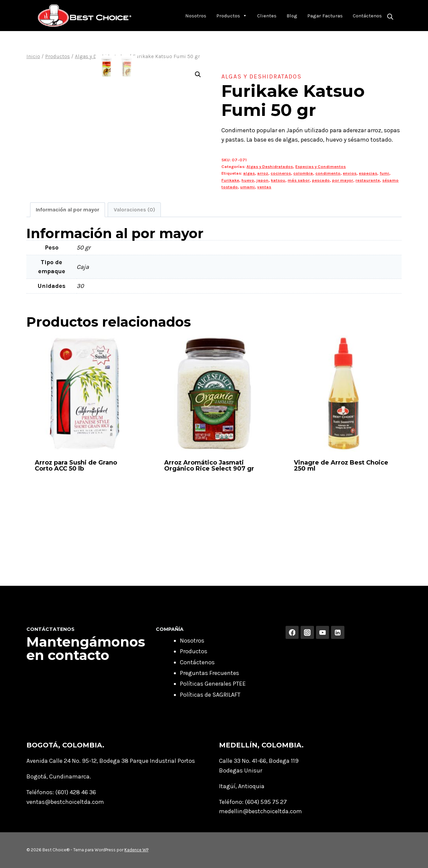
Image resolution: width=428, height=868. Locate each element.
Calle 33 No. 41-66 (243, 761)
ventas (264, 187)
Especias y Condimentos (320, 166)
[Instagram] (307, 633)
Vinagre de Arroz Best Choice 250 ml (341, 535)
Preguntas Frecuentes (209, 673)
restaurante (368, 180)
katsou (278, 180)
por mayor (343, 180)
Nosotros (196, 16)
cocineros (281, 173)
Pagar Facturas (325, 16)
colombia (303, 173)
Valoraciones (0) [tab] (134, 279)
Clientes (267, 16)
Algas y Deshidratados (261, 76)
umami (247, 187)
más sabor (299, 180)
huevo (248, 180)
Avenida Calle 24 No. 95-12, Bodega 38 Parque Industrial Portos (111, 761)
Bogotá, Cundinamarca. (59, 776)
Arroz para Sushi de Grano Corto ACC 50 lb (76, 535)
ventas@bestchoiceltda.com (65, 802)
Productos (232, 16)
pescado (321, 180)
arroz (263, 173)
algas (249, 173)
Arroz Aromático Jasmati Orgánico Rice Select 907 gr (209, 535)
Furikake (230, 180)
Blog (292, 16)
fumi (384, 173)
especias (368, 173)
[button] (198, 74)
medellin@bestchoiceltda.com (260, 811)
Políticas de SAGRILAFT (210, 695)
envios (350, 173)
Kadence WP (136, 850)
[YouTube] (323, 633)
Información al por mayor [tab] (68, 279)
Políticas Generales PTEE (213, 684)
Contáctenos (367, 16)
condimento (328, 173)
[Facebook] (292, 633)
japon (262, 180)
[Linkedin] (338, 633)
